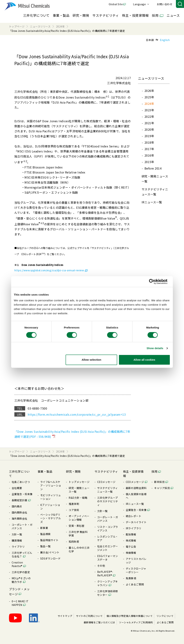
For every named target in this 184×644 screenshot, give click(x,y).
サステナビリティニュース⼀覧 (108, 490)
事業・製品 (61, 15)
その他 (101, 566)
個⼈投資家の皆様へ (136, 496)
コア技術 (74, 510)
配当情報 (131, 534)
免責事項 (131, 578)
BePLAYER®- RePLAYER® (105, 574)
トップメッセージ (79, 482)
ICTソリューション (50, 507)
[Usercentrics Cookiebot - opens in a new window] (154, 282)
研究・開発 (81, 15)
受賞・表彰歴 (76, 526)
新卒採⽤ (159, 482)
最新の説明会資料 (136, 488)
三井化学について (36, 15)
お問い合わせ (165, 4)
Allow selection (91, 360)
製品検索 (45, 534)
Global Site (116, 4)
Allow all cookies (144, 360)
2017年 (149, 149)
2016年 (149, 155)
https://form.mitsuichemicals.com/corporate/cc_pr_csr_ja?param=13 (77, 414)
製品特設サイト (49, 540)
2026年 (149, 91)
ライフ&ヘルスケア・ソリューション (51, 485)
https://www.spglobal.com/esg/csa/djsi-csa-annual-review (49, 270)
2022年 (149, 117)
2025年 (149, 97)
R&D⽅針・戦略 (78, 498)
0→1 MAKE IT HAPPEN (20, 603)
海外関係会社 (19, 519)
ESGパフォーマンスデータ (108, 558)
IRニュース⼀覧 (152, 202)
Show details (155, 348)
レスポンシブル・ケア (108, 538)
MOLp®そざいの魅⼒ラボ (21, 580)
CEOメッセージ (106, 482)
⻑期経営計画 (19, 500)
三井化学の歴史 (21, 572)
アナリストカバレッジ (136, 561)
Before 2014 (153, 168)
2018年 (149, 142)
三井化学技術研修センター (108, 593)
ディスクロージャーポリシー (136, 570)
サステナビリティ (106, 15)
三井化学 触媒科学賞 (78, 534)
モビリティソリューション (51, 497)
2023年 (149, 110)
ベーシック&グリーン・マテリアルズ (51, 518)
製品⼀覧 (45, 546)
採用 (155, 15)
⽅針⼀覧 (17, 534)
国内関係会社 (19, 512)
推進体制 (74, 504)
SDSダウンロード (50, 558)
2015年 (149, 162)
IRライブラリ (134, 528)
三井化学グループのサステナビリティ (108, 501)
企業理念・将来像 (22, 494)
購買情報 (17, 540)
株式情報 (131, 540)
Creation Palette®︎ (17, 564)
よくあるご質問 (135, 584)
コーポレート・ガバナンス (22, 526)
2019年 (149, 136)
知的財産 (74, 542)
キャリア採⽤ (162, 488)
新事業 (44, 528)
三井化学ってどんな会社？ (22, 554)
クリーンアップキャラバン (108, 583)
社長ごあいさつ (21, 482)
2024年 (149, 104)
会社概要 (17, 488)
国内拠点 (17, 506)
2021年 (149, 123)
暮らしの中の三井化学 (79, 549)
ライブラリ (18, 547)
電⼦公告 (131, 547)
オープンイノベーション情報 (79, 518)
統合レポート (134, 516)
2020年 (149, 129)
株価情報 (131, 553)
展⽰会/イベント (50, 552)
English (165, 40)
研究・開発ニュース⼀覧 (79, 490)
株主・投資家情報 (135, 15)
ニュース (173, 15)
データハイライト (136, 522)
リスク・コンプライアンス (108, 529)
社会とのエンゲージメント (108, 548)
